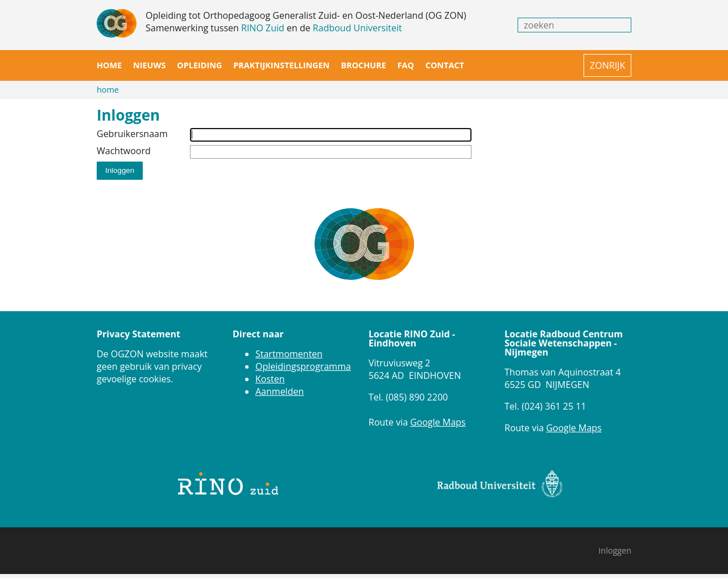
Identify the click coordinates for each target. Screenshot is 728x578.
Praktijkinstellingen (281, 65)
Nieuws (149, 65)
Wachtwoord (124, 151)
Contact (445, 65)
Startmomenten (289, 354)
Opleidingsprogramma (303, 366)
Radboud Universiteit (357, 28)
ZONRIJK (607, 65)
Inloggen (615, 550)
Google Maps (438, 422)
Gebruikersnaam (132, 134)
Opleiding (199, 65)
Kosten (270, 379)
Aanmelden (280, 391)
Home (109, 65)
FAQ (406, 65)
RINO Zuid (263, 28)
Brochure (363, 65)
